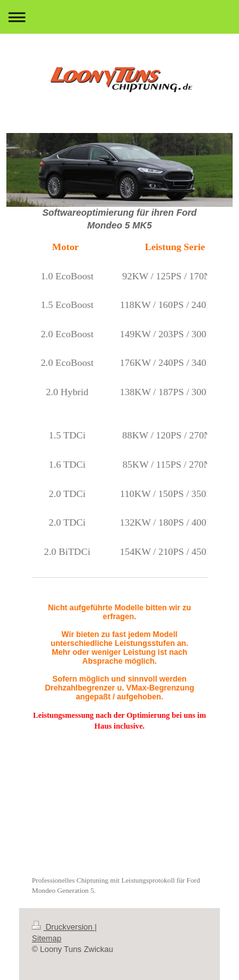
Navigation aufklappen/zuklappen (119, 17)
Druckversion (63, 927)
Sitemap (47, 939)
